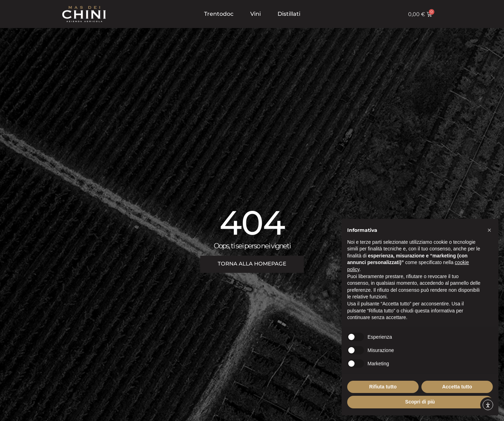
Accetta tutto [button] (457, 387)
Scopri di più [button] (420, 402)
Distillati (289, 14)
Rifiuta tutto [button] (383, 387)
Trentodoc (219, 14)
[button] (489, 230)
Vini (255, 14)
